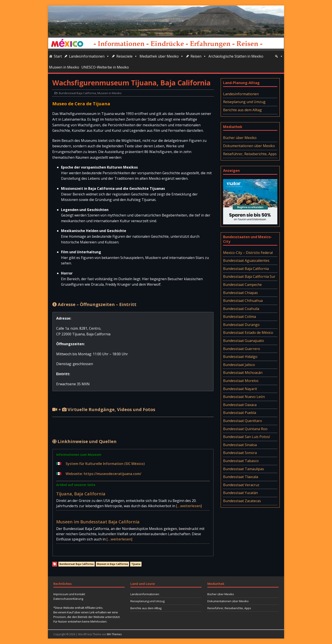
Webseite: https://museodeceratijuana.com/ (103, 474)
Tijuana (136, 564)
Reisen (198, 56)
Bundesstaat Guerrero (242, 349)
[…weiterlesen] (189, 506)
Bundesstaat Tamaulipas (244, 469)
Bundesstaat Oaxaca (240, 405)
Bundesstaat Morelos (241, 381)
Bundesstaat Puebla (240, 413)
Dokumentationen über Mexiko (249, 146)
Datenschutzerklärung (68, 599)
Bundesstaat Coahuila (241, 309)
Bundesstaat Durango (241, 325)
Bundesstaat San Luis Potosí (246, 437)
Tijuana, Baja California (81, 494)
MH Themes (114, 634)
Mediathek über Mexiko (162, 56)
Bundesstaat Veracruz (241, 485)
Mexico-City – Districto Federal (248, 253)
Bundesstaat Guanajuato (244, 341)
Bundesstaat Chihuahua (243, 301)
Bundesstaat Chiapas (240, 293)
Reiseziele (127, 56)
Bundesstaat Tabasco (241, 461)
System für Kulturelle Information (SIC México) (105, 464)
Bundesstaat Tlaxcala (241, 477)
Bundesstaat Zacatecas (242, 501)
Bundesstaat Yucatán (240, 493)
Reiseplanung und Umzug (244, 102)
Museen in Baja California (112, 564)
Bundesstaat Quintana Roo (245, 429)
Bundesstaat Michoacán (243, 373)
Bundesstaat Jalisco (239, 365)
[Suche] (279, 56)
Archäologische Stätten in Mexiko (236, 56)
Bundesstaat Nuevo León (244, 397)
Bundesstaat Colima (239, 317)
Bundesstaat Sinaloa (240, 445)
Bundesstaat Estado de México (248, 333)
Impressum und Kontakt (69, 594)
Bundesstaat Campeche (242, 285)
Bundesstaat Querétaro (243, 421)
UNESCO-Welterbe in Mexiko (105, 67)
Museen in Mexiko (64, 67)
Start (58, 56)
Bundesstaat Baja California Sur (249, 276)
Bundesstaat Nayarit (240, 389)
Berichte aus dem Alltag (242, 110)
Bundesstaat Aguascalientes (246, 260)
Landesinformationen (89, 56)
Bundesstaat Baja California (77, 93)
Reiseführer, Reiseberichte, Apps (250, 154)
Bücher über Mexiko (240, 138)
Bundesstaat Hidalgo (240, 357)
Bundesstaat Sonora (240, 453)
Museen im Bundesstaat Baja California (98, 522)
